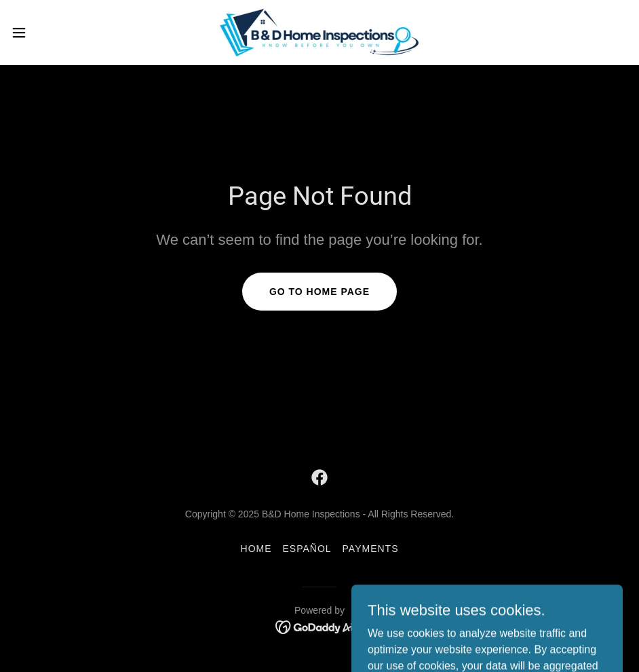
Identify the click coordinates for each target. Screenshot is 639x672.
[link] (319, 33)
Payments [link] (371, 549)
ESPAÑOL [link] (307, 549)
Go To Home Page (319, 292)
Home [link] (256, 549)
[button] (53, 33)
